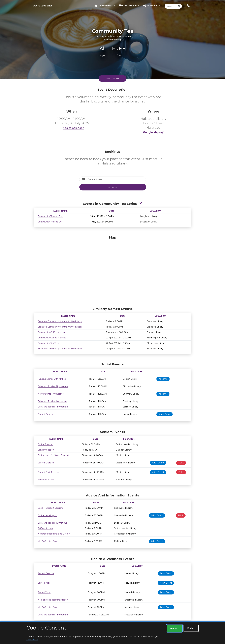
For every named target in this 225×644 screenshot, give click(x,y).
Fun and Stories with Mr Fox (52, 379)
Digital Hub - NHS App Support (53, 455)
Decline (191, 628)
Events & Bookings (42, 6)
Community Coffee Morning (52, 332)
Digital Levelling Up (47, 515)
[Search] (171, 6)
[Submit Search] (179, 6)
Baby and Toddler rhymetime (52, 401)
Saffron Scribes (45, 528)
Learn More (32, 640)
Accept (174, 628)
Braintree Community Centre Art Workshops (60, 321)
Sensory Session (46, 450)
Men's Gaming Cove (48, 541)
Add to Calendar (72, 128)
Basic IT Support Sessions (51, 508)
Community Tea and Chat (51, 216)
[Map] (113, 271)
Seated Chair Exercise (49, 472)
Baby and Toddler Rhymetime (53, 386)
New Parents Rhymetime (51, 394)
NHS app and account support (53, 600)
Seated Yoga (44, 583)
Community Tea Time (49, 343)
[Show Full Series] (140, 204)
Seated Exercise (46, 414)
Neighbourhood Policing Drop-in (54, 534)
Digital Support (45, 444)
